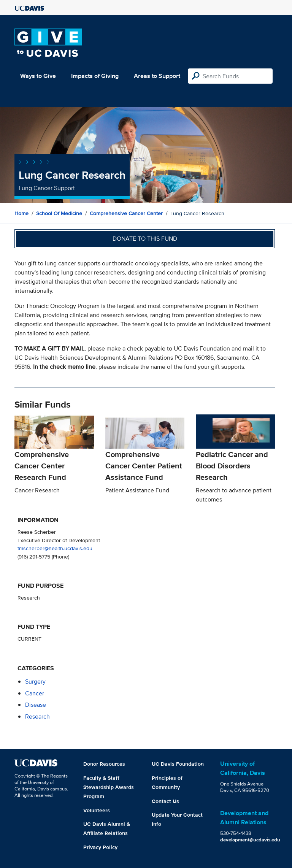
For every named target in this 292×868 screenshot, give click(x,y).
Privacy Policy (100, 847)
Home (21, 213)
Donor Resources (104, 764)
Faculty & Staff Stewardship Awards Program (109, 787)
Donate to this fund (145, 239)
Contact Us (165, 801)
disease (36, 705)
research (37, 716)
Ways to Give (38, 76)
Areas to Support (157, 76)
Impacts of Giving (95, 76)
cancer (35, 693)
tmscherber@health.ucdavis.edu (55, 548)
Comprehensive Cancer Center (126, 213)
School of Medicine (59, 213)
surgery (35, 682)
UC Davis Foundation (178, 764)
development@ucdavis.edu (250, 840)
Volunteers (97, 810)
